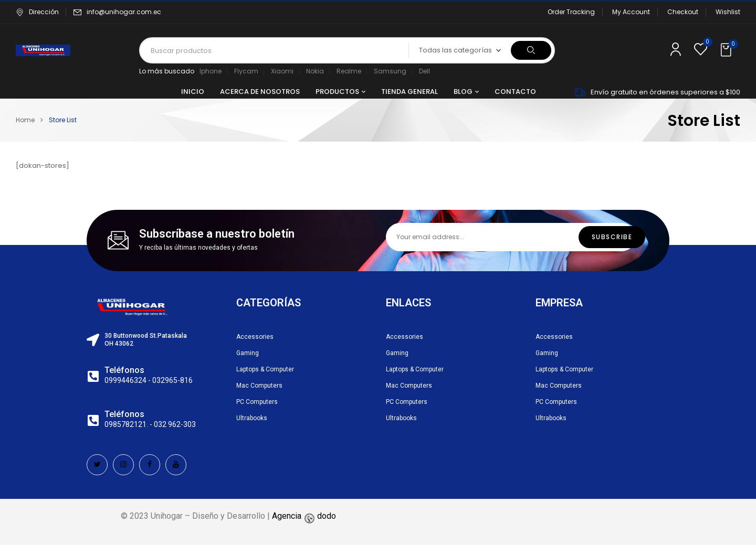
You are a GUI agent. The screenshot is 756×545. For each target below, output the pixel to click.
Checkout (683, 12)
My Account (631, 12)
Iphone (211, 71)
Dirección (37, 12)
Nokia (315, 71)
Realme (349, 71)
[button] (727, 50)
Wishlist (728, 12)
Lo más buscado (167, 71)
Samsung (390, 71)
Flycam (246, 71)
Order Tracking (571, 12)
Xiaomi (282, 71)
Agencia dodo (304, 516)
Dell (424, 71)
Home (25, 120)
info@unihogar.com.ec (124, 12)
